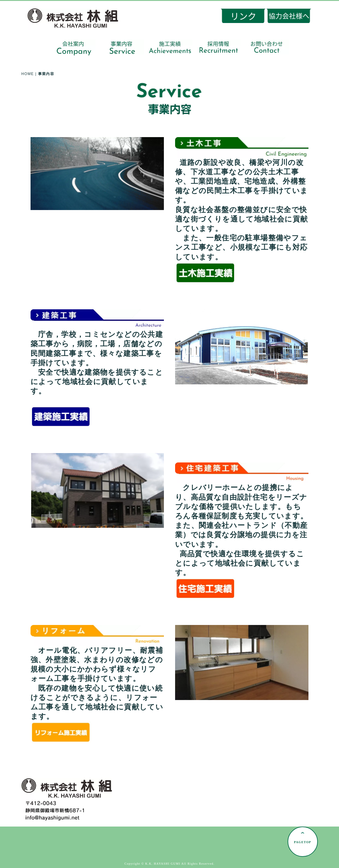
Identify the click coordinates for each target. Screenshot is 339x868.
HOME (28, 74)
